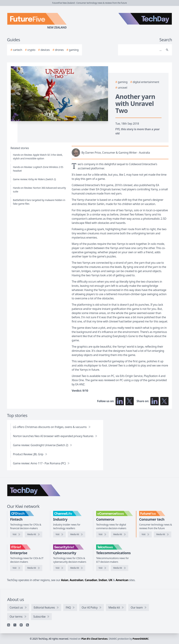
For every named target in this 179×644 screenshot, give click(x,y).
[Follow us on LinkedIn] (120, 401)
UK (110, 580)
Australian (77, 580)
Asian (65, 580)
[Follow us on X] (130, 401)
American (122, 580)
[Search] (142, 50)
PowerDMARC (141, 639)
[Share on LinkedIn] (155, 401)
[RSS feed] (27, 625)
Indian (103, 580)
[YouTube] (21, 625)
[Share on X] (164, 401)
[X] (15, 625)
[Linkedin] (9, 625)
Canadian (91, 580)
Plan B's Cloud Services (94, 639)
